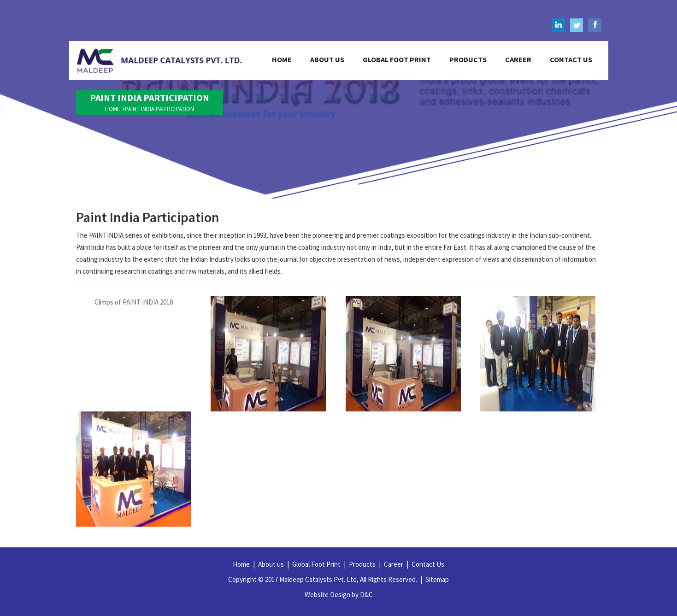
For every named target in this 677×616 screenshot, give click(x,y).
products (468, 59)
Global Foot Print (319, 564)
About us (274, 564)
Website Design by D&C (339, 595)
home (282, 59)
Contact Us (428, 564)
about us (327, 59)
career (518, 59)
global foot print (397, 59)
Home (244, 564)
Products (365, 564)
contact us (571, 59)
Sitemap (437, 579)
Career (396, 564)
